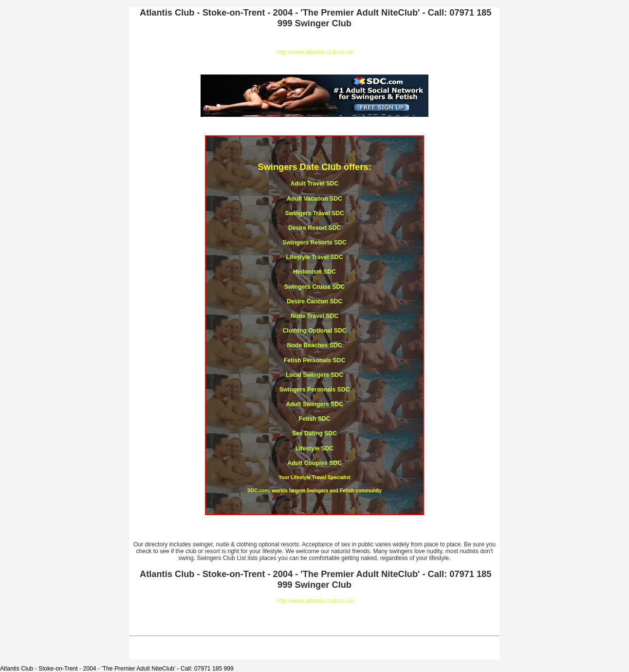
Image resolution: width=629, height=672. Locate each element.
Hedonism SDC (314, 272)
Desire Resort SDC (314, 228)
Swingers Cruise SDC (314, 287)
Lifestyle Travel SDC (315, 257)
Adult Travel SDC (315, 184)
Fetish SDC (315, 419)
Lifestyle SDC (314, 448)
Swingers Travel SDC (314, 213)
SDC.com (258, 491)
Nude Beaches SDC (315, 345)
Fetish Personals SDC (314, 360)
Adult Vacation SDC (314, 199)
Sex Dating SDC (314, 433)
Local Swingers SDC (314, 375)
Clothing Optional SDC (314, 331)
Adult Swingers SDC (314, 404)
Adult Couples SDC (314, 463)
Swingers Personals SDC (315, 390)
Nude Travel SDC (314, 316)
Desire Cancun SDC (314, 301)
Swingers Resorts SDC (314, 243)
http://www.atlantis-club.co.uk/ (315, 52)
